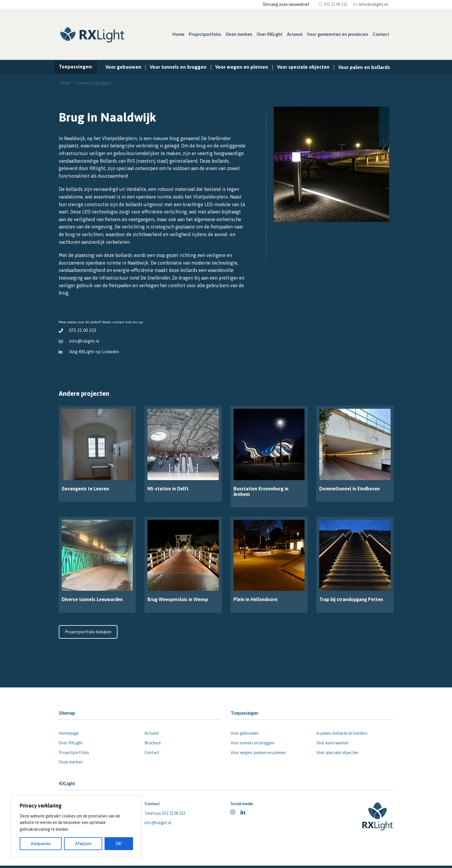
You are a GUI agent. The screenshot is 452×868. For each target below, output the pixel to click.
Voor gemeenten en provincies (338, 34)
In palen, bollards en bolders (342, 733)
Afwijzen (83, 844)
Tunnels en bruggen (93, 83)
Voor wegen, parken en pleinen (258, 753)
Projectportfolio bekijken (88, 632)
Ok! (119, 844)
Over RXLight (270, 34)
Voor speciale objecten (303, 67)
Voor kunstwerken (332, 743)
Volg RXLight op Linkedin (94, 352)
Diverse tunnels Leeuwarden (92, 599)
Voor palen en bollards (364, 67)
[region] (76, 826)
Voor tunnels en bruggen (178, 67)
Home (178, 34)
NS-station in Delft (168, 489)
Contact (381, 34)
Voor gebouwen (123, 67)
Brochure (153, 743)
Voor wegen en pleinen (242, 67)
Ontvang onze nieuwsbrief (286, 4)
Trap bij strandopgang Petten (351, 599)
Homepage (69, 733)
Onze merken (239, 34)
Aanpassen (41, 844)
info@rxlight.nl (84, 341)
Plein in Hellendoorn (256, 599)
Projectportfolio (205, 34)
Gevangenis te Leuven (85, 489)
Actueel (295, 34)
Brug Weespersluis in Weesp (178, 599)
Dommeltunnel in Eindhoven (349, 489)
